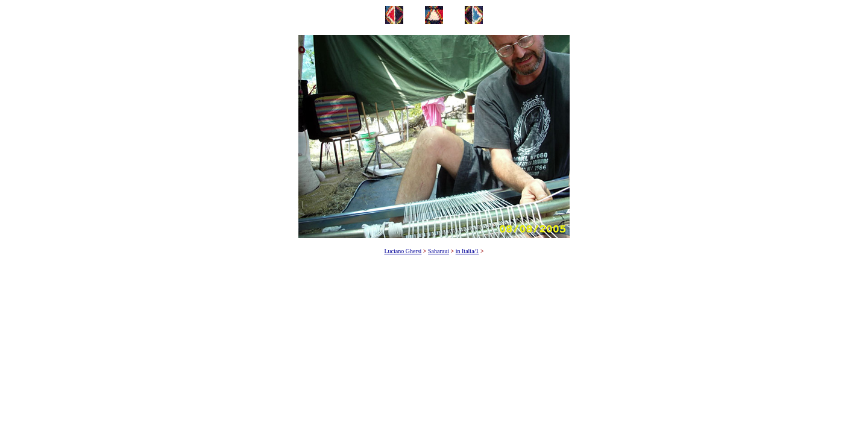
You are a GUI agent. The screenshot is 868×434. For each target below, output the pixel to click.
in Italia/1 (467, 251)
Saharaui (439, 251)
